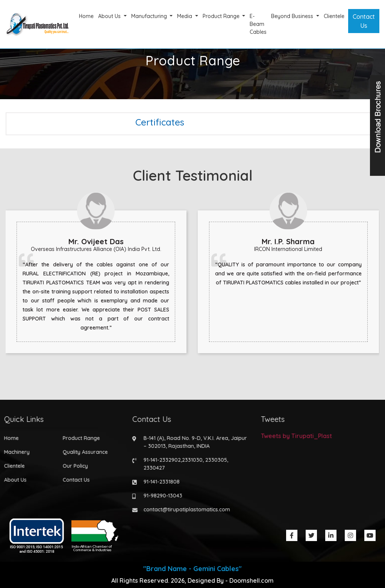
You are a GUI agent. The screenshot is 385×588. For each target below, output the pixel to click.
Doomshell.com (252, 580)
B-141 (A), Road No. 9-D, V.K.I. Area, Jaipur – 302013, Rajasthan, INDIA (193, 442)
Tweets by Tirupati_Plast (294, 436)
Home (86, 16)
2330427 (152, 468)
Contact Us (364, 21)
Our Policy (73, 466)
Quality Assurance (83, 452)
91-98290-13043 (161, 496)
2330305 (214, 460)
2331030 (190, 460)
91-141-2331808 (160, 482)
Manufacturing (150, 16)
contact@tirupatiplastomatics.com (185, 509)
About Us (110, 16)
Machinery (15, 452)
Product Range (222, 16)
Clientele (334, 16)
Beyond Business (293, 16)
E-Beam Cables (258, 24)
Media (185, 16)
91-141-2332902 (160, 460)
